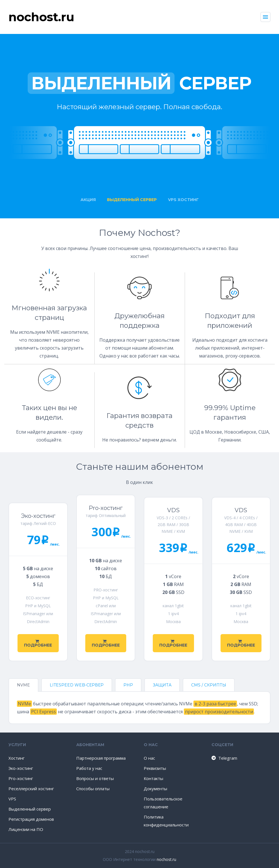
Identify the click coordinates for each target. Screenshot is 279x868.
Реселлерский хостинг (31, 789)
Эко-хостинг (21, 768)
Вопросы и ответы (95, 778)
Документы (155, 789)
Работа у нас (89, 768)
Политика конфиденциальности (166, 821)
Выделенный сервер (30, 809)
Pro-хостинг (21, 778)
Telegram (224, 758)
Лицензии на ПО (26, 829)
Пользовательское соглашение (163, 803)
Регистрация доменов (31, 819)
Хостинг (17, 758)
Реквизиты (155, 768)
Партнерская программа (101, 758)
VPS (12, 799)
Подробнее (38, 643)
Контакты (153, 778)
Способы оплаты (93, 789)
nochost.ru (166, 859)
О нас (149, 758)
